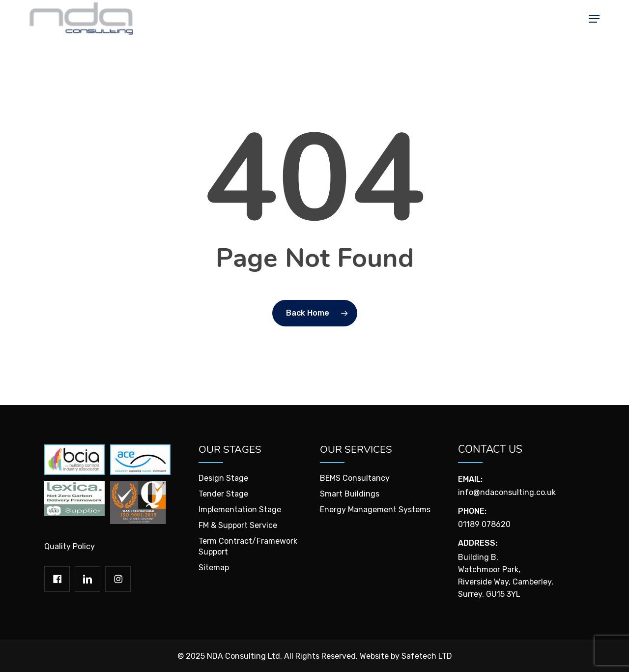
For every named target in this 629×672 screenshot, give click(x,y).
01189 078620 (484, 524)
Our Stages (230, 449)
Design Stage (223, 478)
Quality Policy (70, 546)
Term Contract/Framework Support (248, 546)
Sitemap (214, 568)
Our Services (356, 449)
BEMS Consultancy (355, 478)
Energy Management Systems (375, 510)
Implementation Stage (240, 510)
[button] (594, 22)
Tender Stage (223, 494)
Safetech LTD (427, 656)
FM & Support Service (238, 525)
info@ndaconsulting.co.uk (507, 492)
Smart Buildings (350, 494)
